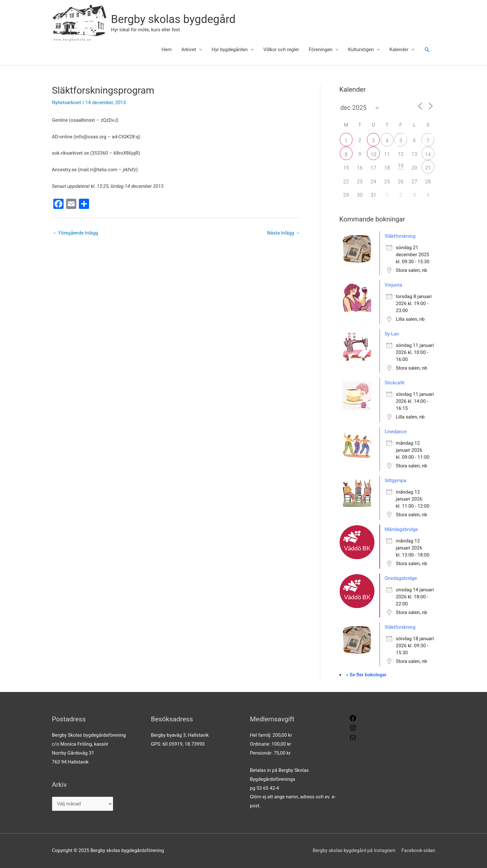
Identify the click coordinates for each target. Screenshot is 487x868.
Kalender (399, 50)
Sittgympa (396, 480)
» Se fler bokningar (366, 675)
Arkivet (189, 50)
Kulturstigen (361, 50)
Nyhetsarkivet (67, 103)
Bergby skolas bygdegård (173, 19)
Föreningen (321, 50)
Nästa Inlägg (283, 233)
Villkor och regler (281, 50)
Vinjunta (394, 285)
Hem (167, 50)
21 (428, 168)
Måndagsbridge (401, 529)
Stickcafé (395, 383)
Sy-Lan (392, 334)
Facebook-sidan (418, 850)
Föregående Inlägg (75, 233)
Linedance (396, 432)
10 (373, 154)
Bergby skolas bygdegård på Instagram (354, 850)
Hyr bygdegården (230, 50)
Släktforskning (400, 236)
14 (428, 154)
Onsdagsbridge (401, 578)
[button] (427, 50)
